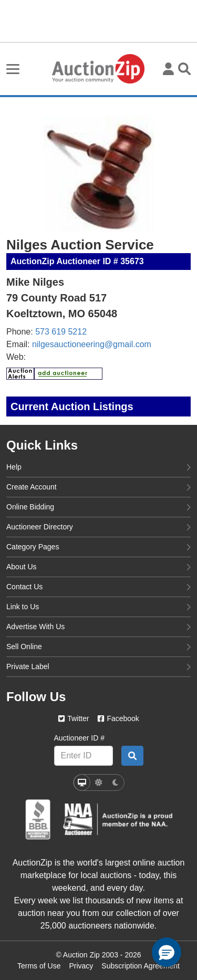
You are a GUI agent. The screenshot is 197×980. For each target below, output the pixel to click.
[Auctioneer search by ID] (132, 756)
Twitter (73, 718)
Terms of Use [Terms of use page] (39, 966)
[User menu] (168, 69)
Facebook (118, 718)
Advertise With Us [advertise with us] (98, 626)
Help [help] (98, 466)
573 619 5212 (61, 332)
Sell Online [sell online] (98, 646)
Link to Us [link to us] (98, 606)
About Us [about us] (98, 566)
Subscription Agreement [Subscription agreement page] (141, 966)
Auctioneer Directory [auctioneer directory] (98, 526)
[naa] (118, 819)
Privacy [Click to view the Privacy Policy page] (81, 966)
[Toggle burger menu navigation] (13, 69)
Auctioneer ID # (80, 738)
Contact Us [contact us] (98, 586)
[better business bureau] (38, 820)
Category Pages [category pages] (98, 546)
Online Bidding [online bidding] (98, 506)
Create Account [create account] (98, 486)
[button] (167, 952)
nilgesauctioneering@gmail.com (92, 344)
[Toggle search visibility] (184, 69)
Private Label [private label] (98, 666)
